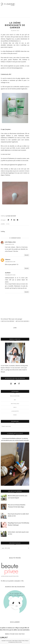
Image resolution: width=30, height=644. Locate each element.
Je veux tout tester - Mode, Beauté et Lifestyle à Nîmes (15, 641)
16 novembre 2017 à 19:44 (10, 275)
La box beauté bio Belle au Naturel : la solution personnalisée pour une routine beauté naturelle (15, 439)
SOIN (8, 224)
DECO (15, 407)
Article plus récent (8, 321)
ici (19, 41)
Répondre (27, 255)
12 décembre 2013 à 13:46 (10, 262)
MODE (15, 415)
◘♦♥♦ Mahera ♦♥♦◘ (10, 242)
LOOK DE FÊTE (15, 411)
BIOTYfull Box (15, 404)
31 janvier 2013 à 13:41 (10, 244)
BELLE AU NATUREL (15, 396)
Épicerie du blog (19, 642)
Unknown (8, 260)
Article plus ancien (22, 321)
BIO (15, 400)
